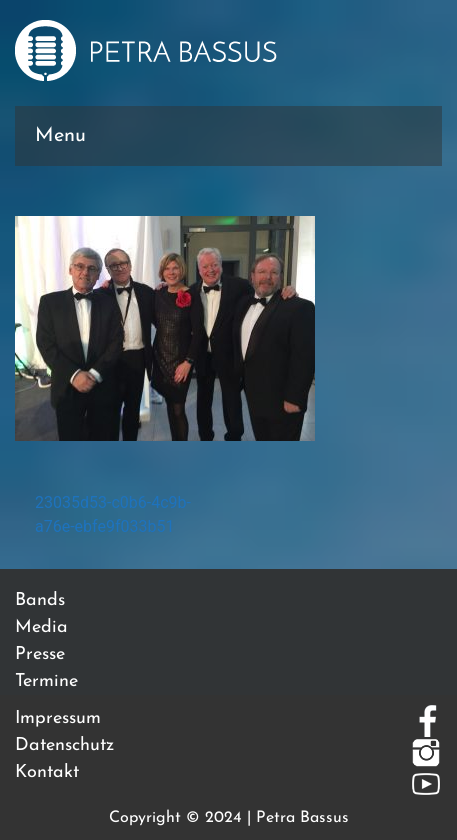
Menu (60, 136)
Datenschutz (64, 745)
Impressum (58, 718)
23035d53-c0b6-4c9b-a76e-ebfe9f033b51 (113, 514)
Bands (40, 600)
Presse (40, 654)
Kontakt (47, 772)
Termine (46, 681)
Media (41, 627)
